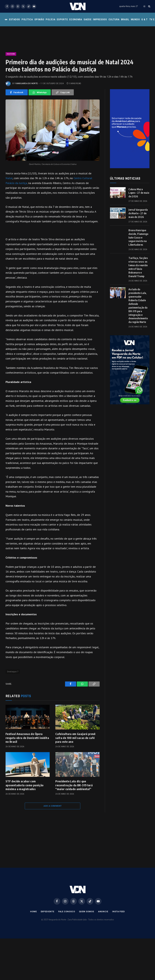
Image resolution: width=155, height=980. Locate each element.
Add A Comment (53, 806)
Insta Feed (119, 912)
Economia (76, 19)
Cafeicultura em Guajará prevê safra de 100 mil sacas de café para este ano (75, 738)
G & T (145, 19)
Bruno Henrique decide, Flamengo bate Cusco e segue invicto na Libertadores (138, 238)
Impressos (100, 19)
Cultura (114, 19)
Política (27, 19)
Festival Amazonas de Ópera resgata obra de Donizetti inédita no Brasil (27, 738)
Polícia (50, 19)
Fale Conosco (67, 912)
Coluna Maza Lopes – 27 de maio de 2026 (139, 193)
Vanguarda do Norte (27, 83)
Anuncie (103, 912)
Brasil (125, 19)
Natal (9, 178)
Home (33, 912)
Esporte (62, 19)
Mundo (135, 19)
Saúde (88, 19)
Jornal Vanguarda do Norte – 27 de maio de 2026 (138, 213)
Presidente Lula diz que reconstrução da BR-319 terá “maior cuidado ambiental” (74, 785)
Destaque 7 (13, 672)
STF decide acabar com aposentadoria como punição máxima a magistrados (25, 785)
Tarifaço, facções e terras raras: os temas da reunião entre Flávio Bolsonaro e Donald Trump (138, 267)
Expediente (48, 912)
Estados (15, 19)
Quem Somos (87, 912)
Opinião (39, 19)
